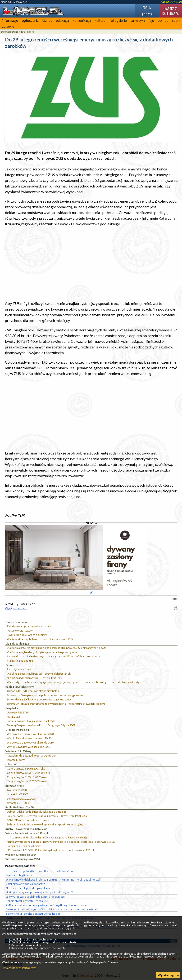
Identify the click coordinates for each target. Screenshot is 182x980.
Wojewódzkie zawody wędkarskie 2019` (31, 742)
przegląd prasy (15, 786)
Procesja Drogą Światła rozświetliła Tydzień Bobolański (39, 871)
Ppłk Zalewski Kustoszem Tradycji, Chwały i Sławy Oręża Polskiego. (47, 816)
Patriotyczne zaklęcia (20, 669)
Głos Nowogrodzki (17, 730)
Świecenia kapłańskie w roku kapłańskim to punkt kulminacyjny (45, 824)
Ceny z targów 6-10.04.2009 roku (26, 768)
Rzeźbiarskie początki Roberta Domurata (31, 755)
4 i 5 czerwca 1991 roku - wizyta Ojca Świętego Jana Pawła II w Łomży (47, 837)
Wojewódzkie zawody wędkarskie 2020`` (31, 734)
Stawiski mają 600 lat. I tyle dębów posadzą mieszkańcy (39, 699)
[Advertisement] (91, 264)
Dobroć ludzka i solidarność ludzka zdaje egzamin (36, 812)
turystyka (138, 20)
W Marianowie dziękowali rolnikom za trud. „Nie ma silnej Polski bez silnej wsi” (53, 880)
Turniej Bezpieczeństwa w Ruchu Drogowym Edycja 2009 (41, 725)
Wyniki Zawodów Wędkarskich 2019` (29, 738)
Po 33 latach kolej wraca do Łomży (27, 635)
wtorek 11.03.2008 (18, 794)
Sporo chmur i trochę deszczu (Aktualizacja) (33, 914)
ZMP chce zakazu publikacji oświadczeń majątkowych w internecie (46, 905)
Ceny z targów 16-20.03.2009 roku (27, 781)
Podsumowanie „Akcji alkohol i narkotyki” (32, 721)
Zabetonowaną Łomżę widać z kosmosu (30, 626)
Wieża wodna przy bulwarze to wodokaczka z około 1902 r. (41, 639)
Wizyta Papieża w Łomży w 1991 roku (28, 833)
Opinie (10, 665)
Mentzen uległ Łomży (19, 875)
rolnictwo (11, 764)
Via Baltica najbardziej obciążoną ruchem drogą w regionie (42, 652)
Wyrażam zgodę (168, 975)
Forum (147, 7)
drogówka (12, 708)
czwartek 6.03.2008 (18, 803)
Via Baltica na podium (20, 661)
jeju (151, 20)
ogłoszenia (30, 20)
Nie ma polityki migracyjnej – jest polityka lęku (34, 678)
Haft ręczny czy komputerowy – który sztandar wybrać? (39, 892)
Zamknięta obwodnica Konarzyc (25, 884)
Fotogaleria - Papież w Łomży (24, 846)
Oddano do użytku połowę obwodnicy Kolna (33, 691)
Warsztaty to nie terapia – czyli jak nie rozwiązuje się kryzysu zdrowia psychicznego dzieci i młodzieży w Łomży (73, 682)
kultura (100, 20)
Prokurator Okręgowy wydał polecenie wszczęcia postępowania (45, 695)
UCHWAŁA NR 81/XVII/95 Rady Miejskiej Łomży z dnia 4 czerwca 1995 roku (52, 850)
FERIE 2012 (13, 717)
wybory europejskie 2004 (21, 855)
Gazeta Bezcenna (16, 622)
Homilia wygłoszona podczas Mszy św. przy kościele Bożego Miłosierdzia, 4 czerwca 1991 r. (61, 842)
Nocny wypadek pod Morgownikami (28, 888)
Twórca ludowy (16, 760)
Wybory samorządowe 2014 (23, 859)
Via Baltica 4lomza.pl (18, 644)
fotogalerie (118, 20)
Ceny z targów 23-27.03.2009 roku (27, 777)
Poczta (147, 14)
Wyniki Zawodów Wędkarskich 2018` (29, 747)
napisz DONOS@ (171, 2)
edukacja (62, 20)
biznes (47, 20)
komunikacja (82, 20)
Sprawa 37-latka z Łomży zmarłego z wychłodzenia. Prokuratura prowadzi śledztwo (56, 704)
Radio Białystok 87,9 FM (20, 687)
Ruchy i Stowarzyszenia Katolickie (26, 829)
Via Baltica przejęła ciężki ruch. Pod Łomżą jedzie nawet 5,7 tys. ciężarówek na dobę (57, 648)
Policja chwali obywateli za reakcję (27, 901)
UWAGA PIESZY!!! (18, 712)
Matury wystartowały (20, 630)
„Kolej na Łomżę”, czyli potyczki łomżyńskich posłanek (39, 674)
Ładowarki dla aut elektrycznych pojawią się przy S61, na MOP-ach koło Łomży (53, 656)
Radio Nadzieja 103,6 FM (20, 807)
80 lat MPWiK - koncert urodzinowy (28, 820)
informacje (10, 20)
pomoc (163, 20)
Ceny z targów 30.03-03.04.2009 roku (28, 773)
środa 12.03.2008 (17, 790)
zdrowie (8, 26)
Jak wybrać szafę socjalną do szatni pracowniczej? (36, 897)
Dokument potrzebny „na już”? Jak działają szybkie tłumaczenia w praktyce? (52, 909)
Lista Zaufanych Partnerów (19, 968)
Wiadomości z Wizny (18, 751)
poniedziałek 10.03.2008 (21, 799)
